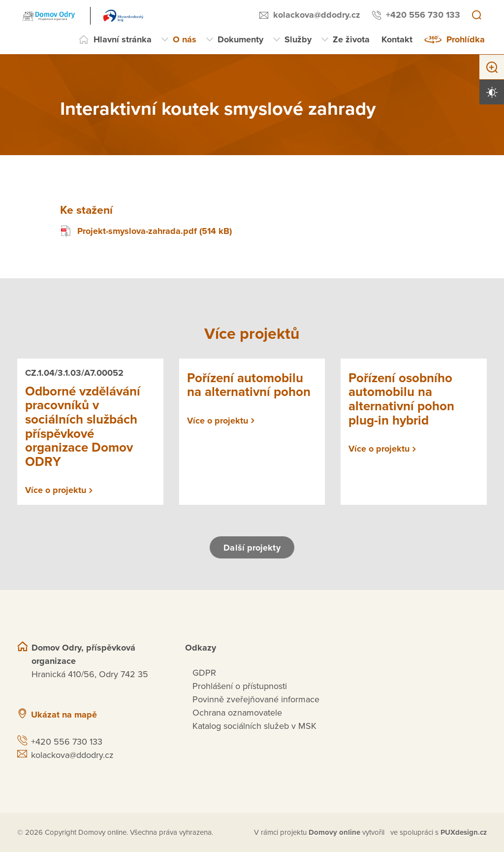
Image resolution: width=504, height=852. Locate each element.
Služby (298, 39)
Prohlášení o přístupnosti (240, 686)
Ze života (351, 39)
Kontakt (397, 39)
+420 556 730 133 (423, 15)
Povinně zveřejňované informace (256, 699)
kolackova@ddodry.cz (317, 15)
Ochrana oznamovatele (237, 713)
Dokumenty (240, 39)
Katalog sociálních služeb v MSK (254, 726)
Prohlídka (466, 39)
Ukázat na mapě (64, 715)
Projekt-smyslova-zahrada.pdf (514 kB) (146, 231)
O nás (185, 39)
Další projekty (252, 548)
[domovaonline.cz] (334, 833)
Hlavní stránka (123, 39)
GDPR (204, 673)
